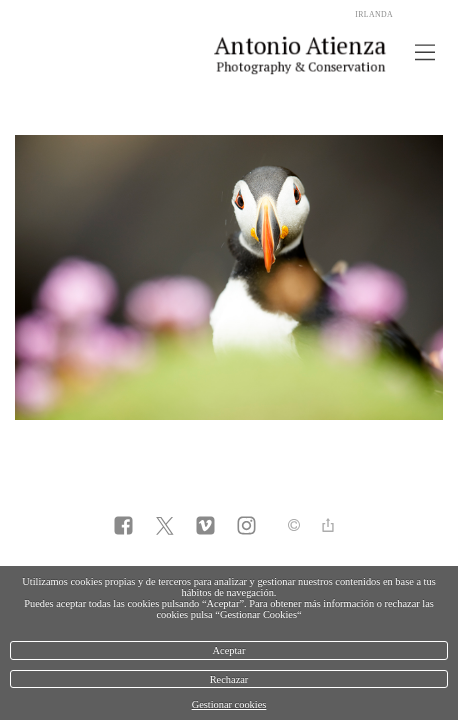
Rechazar (229, 679)
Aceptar (229, 650)
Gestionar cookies (229, 704)
